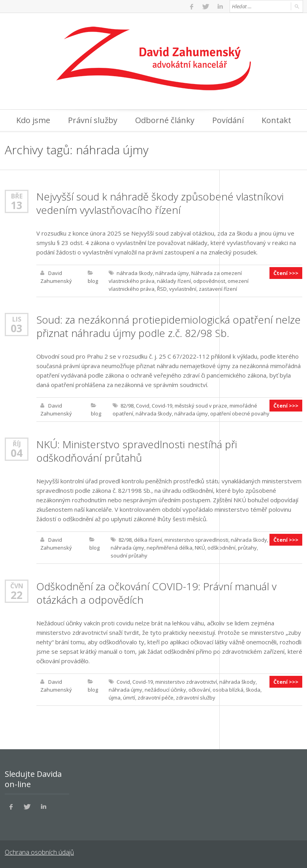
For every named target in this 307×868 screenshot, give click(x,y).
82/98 (127, 406)
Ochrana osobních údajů (39, 852)
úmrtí (129, 698)
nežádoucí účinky (165, 690)
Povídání (228, 120)
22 (17, 595)
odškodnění (221, 548)
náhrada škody (135, 273)
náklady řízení (174, 281)
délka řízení (148, 540)
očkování (199, 690)
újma (115, 698)
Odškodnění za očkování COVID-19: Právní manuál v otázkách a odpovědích (156, 593)
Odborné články (165, 120)
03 (17, 328)
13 (17, 205)
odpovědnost (209, 281)
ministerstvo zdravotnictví (186, 682)
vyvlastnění (183, 289)
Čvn (17, 586)
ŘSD (162, 289)
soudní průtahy (129, 556)
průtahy (247, 548)
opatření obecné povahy (240, 413)
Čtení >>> (286, 273)
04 (17, 453)
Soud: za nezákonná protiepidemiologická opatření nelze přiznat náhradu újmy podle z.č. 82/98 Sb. (169, 326)
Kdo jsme (33, 120)
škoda (253, 690)
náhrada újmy (172, 273)
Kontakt (276, 120)
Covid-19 (162, 406)
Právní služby (93, 120)
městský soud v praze (201, 406)
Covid (143, 406)
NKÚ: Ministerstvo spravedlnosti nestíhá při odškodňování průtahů (137, 451)
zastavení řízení (218, 289)
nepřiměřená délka (170, 548)
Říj (17, 444)
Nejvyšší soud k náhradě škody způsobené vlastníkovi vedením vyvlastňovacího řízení (160, 203)
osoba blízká (228, 690)
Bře (17, 196)
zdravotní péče (155, 698)
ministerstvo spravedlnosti (196, 540)
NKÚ (200, 548)
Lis (17, 319)
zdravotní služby (196, 698)
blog (93, 281)
